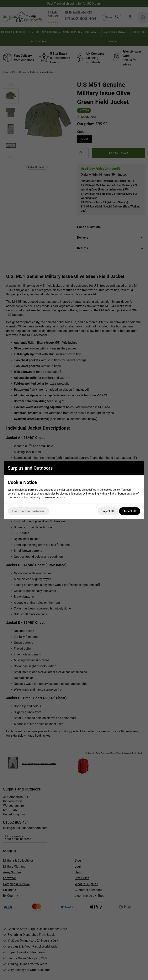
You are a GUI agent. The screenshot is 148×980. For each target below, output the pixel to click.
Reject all (108, 511)
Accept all (130, 511)
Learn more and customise (28, 511)
